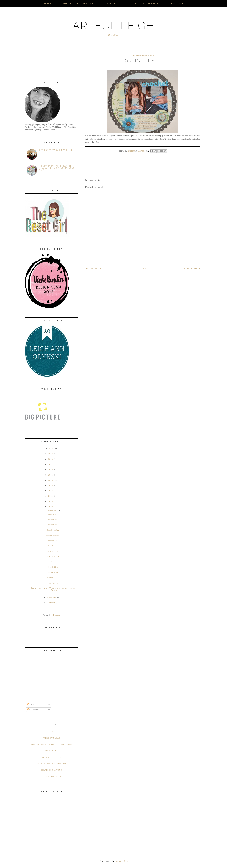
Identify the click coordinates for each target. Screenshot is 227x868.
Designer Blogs (121, 861)
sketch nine (53, 546)
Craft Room (113, 4)
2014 (51, 480)
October (51, 603)
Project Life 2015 (51, 757)
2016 (51, 469)
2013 (51, 485)
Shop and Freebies (147, 4)
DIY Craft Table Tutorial (56, 150)
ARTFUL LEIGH (114, 26)
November (52, 597)
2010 (51, 501)
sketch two (53, 583)
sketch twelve (53, 530)
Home (47, 4)
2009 (51, 506)
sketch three (53, 578)
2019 (51, 454)
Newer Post (192, 268)
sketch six (53, 562)
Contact (178, 4)
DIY (52, 732)
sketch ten (53, 541)
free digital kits (51, 776)
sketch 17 (53, 514)
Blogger (57, 615)
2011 (51, 496)
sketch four (53, 572)
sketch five (53, 567)
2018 (51, 459)
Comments (33, 710)
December (51, 510)
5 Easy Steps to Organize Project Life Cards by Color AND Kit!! (58, 168)
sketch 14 (53, 525)
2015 (51, 475)
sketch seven (53, 556)
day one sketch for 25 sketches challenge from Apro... (53, 589)
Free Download (52, 738)
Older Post (93, 268)
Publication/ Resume (78, 4)
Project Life (51, 751)
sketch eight (53, 551)
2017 (51, 464)
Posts (30, 704)
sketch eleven (53, 535)
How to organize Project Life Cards (52, 744)
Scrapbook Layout (52, 770)
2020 (51, 448)
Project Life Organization (51, 764)
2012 (51, 491)
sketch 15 (53, 520)
